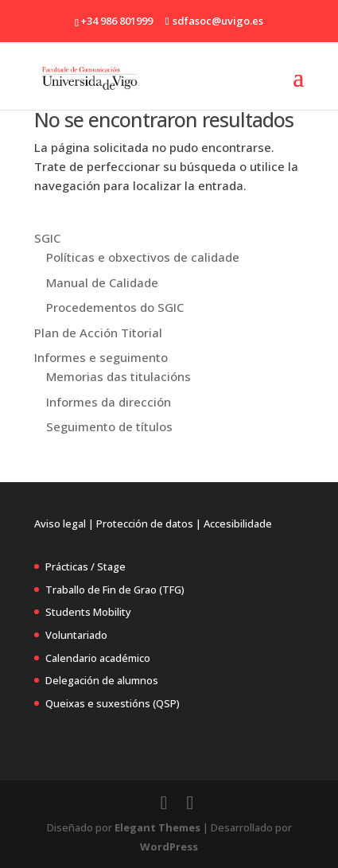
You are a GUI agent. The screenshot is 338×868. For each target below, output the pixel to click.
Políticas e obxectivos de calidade (143, 257)
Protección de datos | (149, 524)
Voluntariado (76, 635)
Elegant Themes (157, 827)
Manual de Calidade (102, 282)
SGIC (47, 238)
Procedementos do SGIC (115, 307)
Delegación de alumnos (102, 680)
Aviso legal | (64, 524)
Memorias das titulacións (118, 376)
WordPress (169, 847)
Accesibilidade (238, 524)
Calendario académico (98, 658)
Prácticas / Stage (85, 566)
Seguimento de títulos (109, 426)
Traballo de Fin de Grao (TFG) (115, 590)
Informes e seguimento (101, 357)
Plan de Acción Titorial (98, 333)
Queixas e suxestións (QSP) (113, 703)
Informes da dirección (109, 402)
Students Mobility (88, 612)
